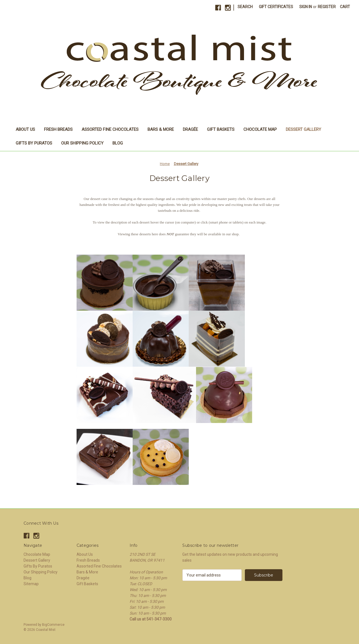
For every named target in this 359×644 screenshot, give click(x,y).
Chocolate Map (260, 129)
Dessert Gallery (303, 129)
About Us (25, 129)
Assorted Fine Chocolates (110, 129)
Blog (118, 143)
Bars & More (161, 129)
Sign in (306, 7)
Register (327, 7)
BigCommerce (53, 625)
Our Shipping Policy (82, 143)
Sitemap (31, 584)
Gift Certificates (276, 7)
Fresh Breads (58, 129)
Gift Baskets (221, 129)
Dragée (190, 129)
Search (245, 7)
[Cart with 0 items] (345, 7)
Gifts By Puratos (34, 143)
